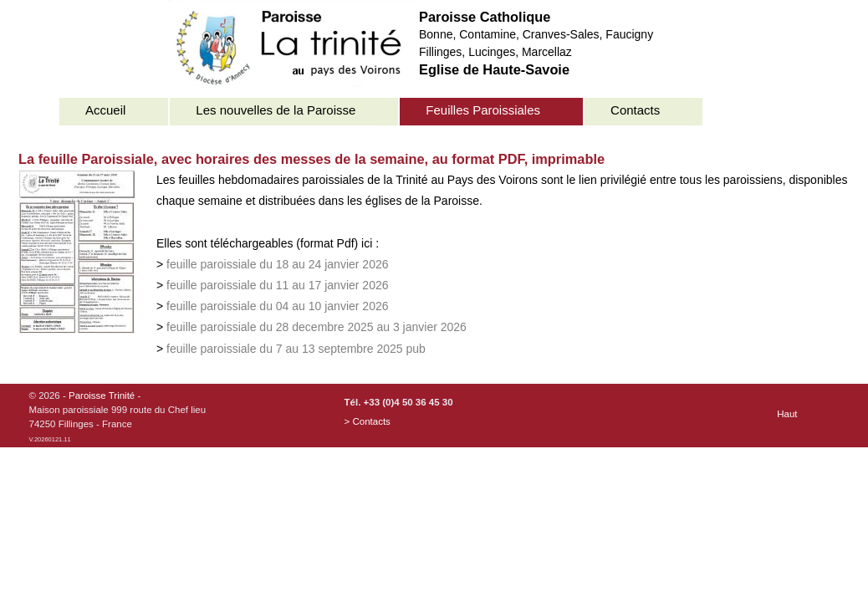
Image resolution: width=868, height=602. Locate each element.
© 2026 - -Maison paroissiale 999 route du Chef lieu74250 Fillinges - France (118, 417)
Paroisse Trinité (102, 395)
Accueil (105, 110)
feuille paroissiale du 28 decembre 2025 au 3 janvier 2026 (317, 327)
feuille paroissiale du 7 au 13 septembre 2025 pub (296, 349)
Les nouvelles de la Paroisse (276, 110)
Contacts (635, 110)
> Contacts (368, 421)
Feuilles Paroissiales (483, 110)
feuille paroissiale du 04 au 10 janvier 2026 (277, 306)
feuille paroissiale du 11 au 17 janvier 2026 (277, 285)
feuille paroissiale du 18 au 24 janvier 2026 (277, 264)
